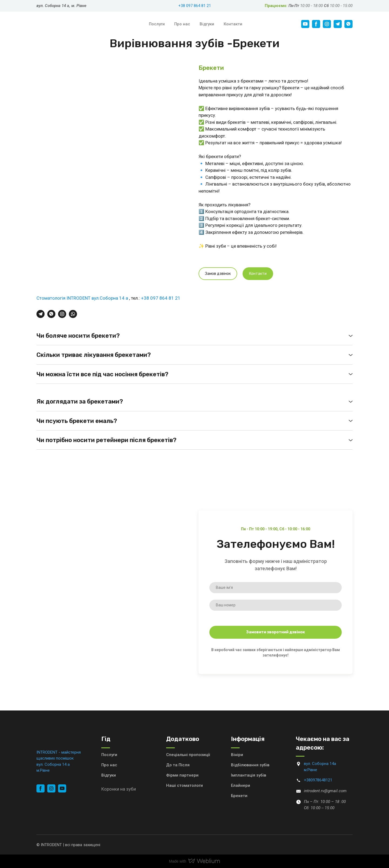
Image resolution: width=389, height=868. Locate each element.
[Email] (299, 791)
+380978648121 (318, 780)
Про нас (182, 24)
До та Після (178, 765)
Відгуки (207, 24)
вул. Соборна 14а (320, 764)
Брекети (239, 796)
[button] (305, 24)
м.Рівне (43, 770)
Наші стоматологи (185, 785)
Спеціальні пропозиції (188, 755)
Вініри (237, 755)
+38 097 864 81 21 (195, 6)
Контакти (233, 24)
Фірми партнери (182, 775)
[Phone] (299, 780)
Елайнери (241, 785)
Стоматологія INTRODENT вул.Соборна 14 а (83, 298)
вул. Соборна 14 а (53, 764)
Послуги (157, 24)
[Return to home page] (75, 24)
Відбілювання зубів (250, 765)
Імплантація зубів (249, 775)
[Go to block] (299, 764)
